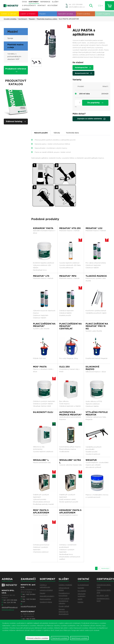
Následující (105, 568)
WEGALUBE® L (41, 460)
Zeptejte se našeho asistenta (91, 119)
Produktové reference (16, 70)
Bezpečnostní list (83, 73)
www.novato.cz (8, 610)
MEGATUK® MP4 (68, 276)
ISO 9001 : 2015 (103, 595)
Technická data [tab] (72, 133)
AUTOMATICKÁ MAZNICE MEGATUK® (71, 413)
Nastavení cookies (60, 638)
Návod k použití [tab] (41, 133)
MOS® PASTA (40, 367)
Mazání (42, 14)
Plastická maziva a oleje (47, 19)
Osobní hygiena (103, 14)
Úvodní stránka (10, 19)
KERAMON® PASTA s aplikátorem (70, 511)
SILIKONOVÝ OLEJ (43, 412)
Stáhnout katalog (16, 121)
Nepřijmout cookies (79, 638)
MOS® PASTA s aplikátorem (41, 511)
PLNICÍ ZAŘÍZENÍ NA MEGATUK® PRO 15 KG (97, 326)
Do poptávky (95, 103)
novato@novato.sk (28, 606)
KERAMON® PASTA (43, 228)
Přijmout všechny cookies (37, 638)
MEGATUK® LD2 (94, 228)
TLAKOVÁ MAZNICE (96, 276)
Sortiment (23, 19)
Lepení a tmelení (28, 14)
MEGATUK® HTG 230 (70, 228)
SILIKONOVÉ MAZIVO (92, 368)
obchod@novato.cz (77, 7)
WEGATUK (91, 460)
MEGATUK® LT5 (41, 276)
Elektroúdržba (84, 14)
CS (100, 6)
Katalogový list (83, 67)
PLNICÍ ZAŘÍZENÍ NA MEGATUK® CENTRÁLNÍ (70, 326)
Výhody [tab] (57, 133)
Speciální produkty (66, 14)
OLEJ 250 (64, 367)
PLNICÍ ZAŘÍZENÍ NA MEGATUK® (44, 325)
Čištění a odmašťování (10, 14)
